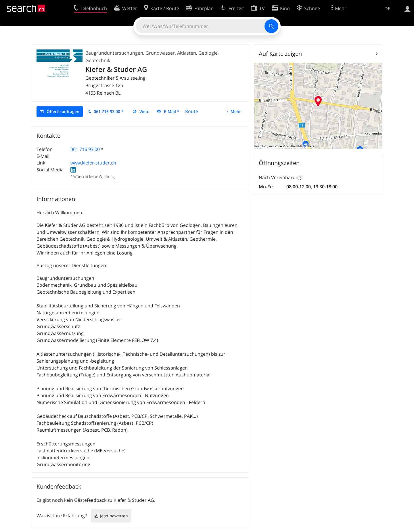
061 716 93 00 (85, 149)
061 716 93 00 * (109, 111)
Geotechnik (98, 60)
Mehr (236, 111)
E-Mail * (172, 111)
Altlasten (187, 53)
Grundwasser (160, 53)
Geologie (208, 53)
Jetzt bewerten (114, 516)
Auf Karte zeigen (280, 54)
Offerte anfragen (63, 111)
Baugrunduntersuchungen (114, 53)
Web (144, 111)
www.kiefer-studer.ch (93, 163)
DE (387, 9)
